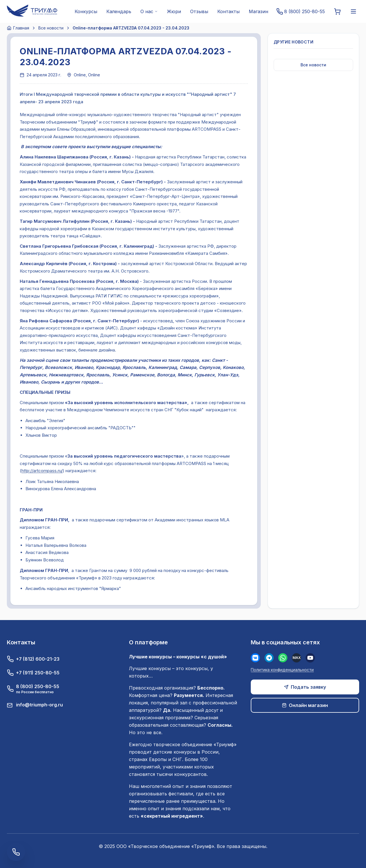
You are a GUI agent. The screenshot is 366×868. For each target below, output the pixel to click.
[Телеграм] (269, 658)
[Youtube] (310, 658)
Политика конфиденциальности (282, 670)
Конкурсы (86, 11)
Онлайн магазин (305, 705)
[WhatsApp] (283, 658)
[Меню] (353, 11)
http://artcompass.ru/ (42, 471)
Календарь (119, 11)
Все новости (51, 28)
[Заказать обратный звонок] (16, 852)
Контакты (228, 11)
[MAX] (297, 658)
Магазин (258, 11)
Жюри (174, 11)
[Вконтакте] (255, 658)
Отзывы (199, 11)
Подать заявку (305, 687)
